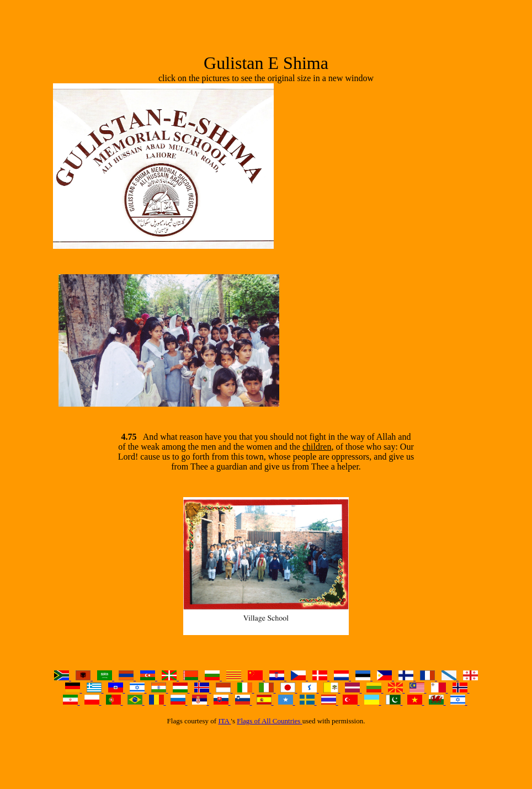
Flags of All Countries (269, 721)
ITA (224, 721)
